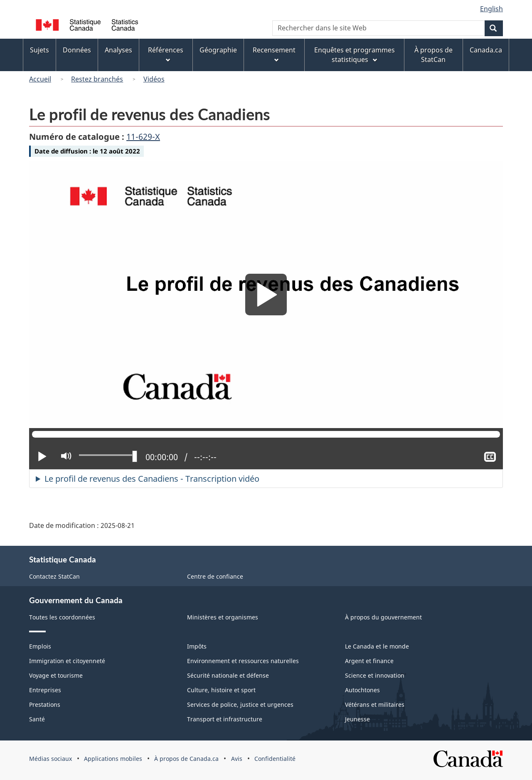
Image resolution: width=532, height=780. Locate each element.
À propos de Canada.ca (186, 759)
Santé (37, 719)
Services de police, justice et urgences (240, 704)
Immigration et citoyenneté (67, 661)
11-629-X (143, 137)
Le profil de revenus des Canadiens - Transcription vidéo (152, 479)
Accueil (40, 79)
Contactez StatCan (54, 576)
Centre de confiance (215, 576)
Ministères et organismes (223, 617)
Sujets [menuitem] (39, 50)
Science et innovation (375, 675)
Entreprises (45, 690)
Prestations (45, 704)
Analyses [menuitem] (118, 50)
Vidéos (154, 79)
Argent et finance (369, 661)
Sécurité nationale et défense (228, 675)
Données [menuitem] (77, 50)
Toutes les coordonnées (62, 617)
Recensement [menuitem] (274, 54)
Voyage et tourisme (56, 675)
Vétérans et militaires (375, 704)
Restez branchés (97, 79)
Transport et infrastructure (225, 719)
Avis (237, 759)
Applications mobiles (113, 759)
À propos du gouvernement (383, 617)
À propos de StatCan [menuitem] (433, 55)
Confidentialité (275, 759)
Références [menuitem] (166, 54)
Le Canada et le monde (377, 646)
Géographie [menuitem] (218, 50)
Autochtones (362, 690)
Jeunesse (357, 719)
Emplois (40, 646)
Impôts (197, 646)
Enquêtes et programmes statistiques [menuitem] (355, 55)
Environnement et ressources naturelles (243, 661)
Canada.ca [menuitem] (486, 50)
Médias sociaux (50, 759)
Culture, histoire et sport (221, 690)
